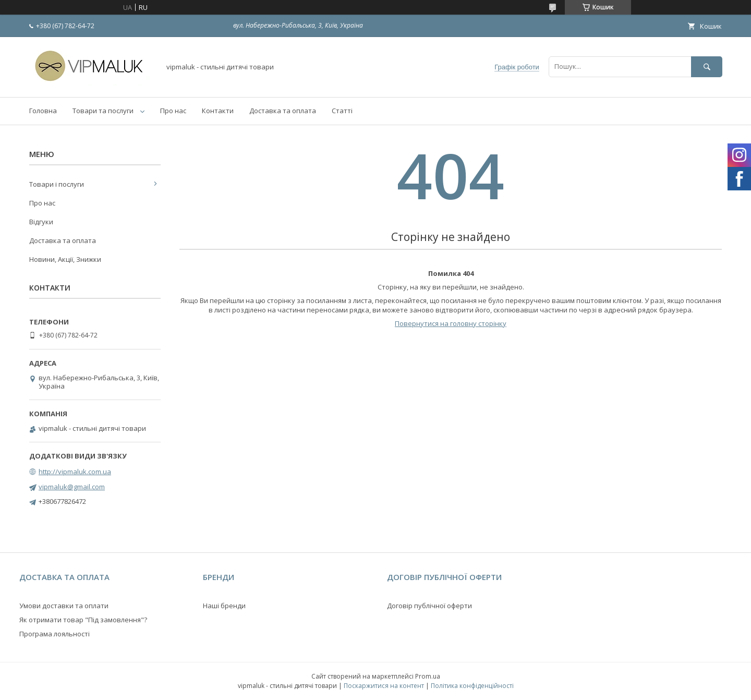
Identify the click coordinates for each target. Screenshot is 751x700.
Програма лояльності (54, 634)
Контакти (218, 111)
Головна (43, 111)
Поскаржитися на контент (384, 686)
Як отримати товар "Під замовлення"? (83, 620)
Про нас (173, 111)
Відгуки (41, 222)
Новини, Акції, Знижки (65, 259)
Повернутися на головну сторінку (451, 323)
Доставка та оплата (283, 111)
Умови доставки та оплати (64, 606)
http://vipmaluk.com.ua (75, 472)
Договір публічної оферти (429, 606)
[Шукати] (707, 67)
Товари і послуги (57, 184)
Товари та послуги (103, 111)
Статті (342, 111)
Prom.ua (428, 676)
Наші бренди (224, 606)
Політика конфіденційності (472, 686)
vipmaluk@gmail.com (72, 487)
